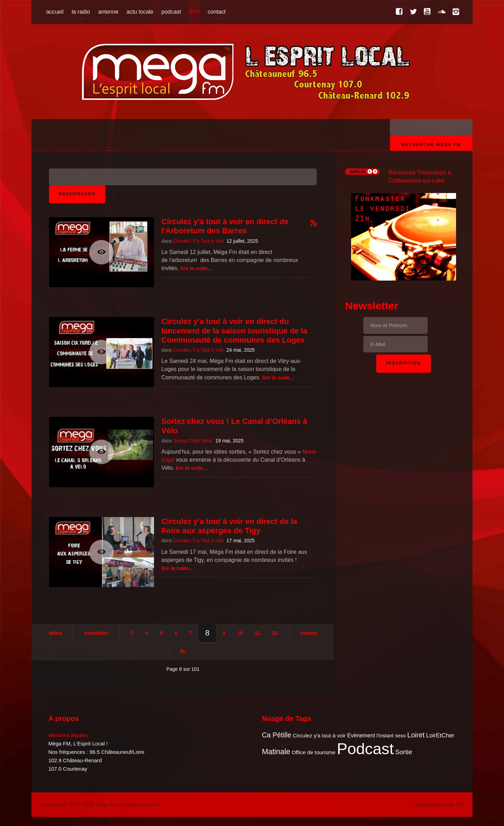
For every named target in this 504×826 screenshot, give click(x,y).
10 (240, 633)
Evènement (361, 735)
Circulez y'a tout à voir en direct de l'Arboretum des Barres (225, 226)
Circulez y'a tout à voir (319, 735)
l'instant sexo (391, 736)
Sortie (404, 752)
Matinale (276, 752)
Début (55, 633)
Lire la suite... (196, 268)
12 (275, 633)
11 (257, 633)
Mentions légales (68, 735)
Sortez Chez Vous (193, 441)
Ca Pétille (276, 735)
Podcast (366, 749)
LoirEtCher (440, 735)
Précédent (96, 633)
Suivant (309, 633)
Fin (183, 651)
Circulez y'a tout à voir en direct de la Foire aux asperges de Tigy (229, 526)
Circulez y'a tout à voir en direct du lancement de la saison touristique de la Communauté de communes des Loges (234, 331)
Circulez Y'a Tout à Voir (198, 241)
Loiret (416, 735)
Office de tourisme (313, 752)
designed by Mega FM (439, 805)
